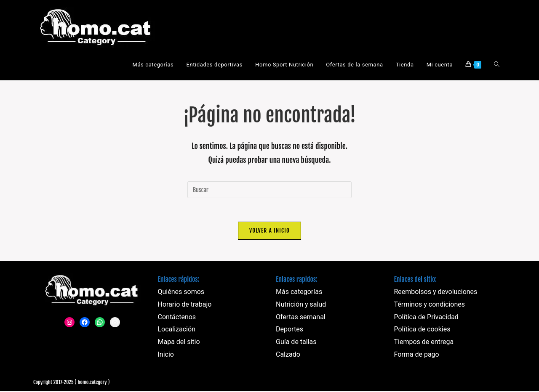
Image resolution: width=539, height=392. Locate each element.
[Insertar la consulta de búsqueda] (269, 190)
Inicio (166, 356)
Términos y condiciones (430, 306)
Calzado (288, 356)
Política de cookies (422, 331)
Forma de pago (417, 356)
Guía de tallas (296, 343)
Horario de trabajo (185, 306)
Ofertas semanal (301, 319)
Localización (177, 331)
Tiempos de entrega (424, 343)
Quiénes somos (181, 293)
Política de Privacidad (426, 319)
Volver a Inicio (269, 232)
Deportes (290, 331)
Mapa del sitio (179, 343)
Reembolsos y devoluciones (436, 293)
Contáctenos (177, 319)
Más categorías (299, 293)
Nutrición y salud (301, 306)
